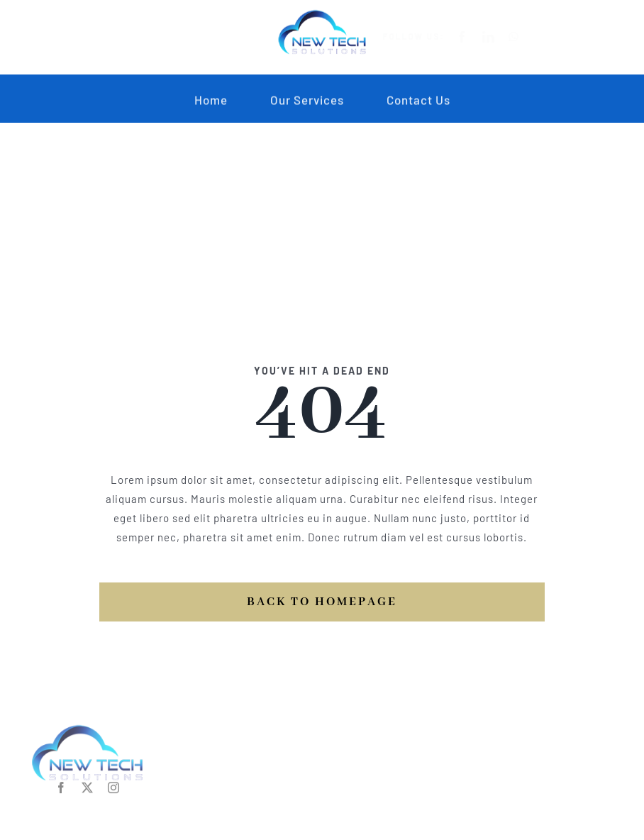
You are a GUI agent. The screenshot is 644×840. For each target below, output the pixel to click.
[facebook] (473, 37)
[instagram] (114, 785)
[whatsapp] (525, 37)
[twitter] (88, 785)
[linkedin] (500, 37)
